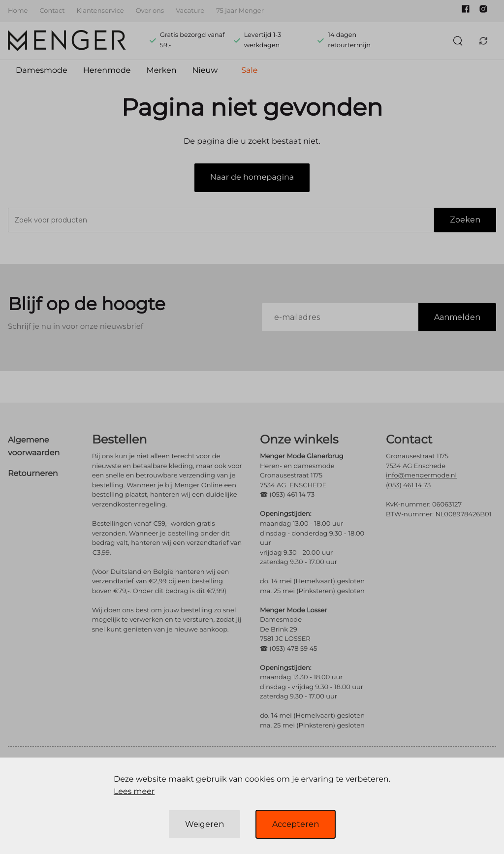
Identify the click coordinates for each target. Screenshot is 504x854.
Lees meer (134, 792)
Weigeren (205, 824)
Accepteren (296, 824)
